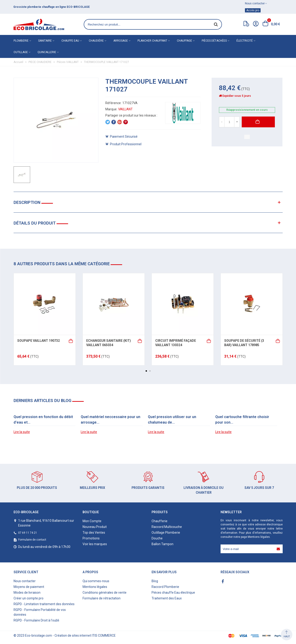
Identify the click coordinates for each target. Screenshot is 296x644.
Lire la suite (22, 432)
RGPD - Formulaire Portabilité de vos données (40, 612)
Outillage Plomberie (166, 533)
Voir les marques (95, 544)
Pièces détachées (214, 41)
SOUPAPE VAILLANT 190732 (39, 341)
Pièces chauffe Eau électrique (173, 593)
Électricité (245, 41)
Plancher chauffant (152, 41)
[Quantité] (229, 122)
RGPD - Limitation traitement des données (44, 604)
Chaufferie (159, 521)
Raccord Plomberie (165, 587)
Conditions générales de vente (105, 593)
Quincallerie (47, 52)
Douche (157, 538)
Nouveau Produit (95, 527)
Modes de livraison (27, 593)
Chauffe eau (70, 41)
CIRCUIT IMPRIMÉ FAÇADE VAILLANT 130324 (176, 343)
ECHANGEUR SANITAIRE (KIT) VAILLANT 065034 (109, 343)
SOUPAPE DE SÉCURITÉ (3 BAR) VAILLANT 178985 (244, 343)
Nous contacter (25, 581)
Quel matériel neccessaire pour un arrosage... (111, 420)
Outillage (21, 52)
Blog (155, 581)
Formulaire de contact (32, 540)
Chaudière (96, 41)
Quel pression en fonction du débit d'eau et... (43, 420)
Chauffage (184, 41)
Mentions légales (259, 537)
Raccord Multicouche (167, 527)
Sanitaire (45, 41)
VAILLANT (125, 109)
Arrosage (121, 41)
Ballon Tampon (162, 544)
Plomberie (21, 41)
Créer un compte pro (29, 598)
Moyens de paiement (29, 587)
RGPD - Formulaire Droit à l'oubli (36, 620)
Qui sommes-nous (96, 581)
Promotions (91, 538)
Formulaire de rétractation (102, 598)
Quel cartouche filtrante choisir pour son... (242, 420)
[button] (146, 371)
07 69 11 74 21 (28, 533)
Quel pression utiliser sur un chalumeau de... (172, 420)
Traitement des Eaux (167, 598)
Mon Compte (92, 521)
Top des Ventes (94, 533)
